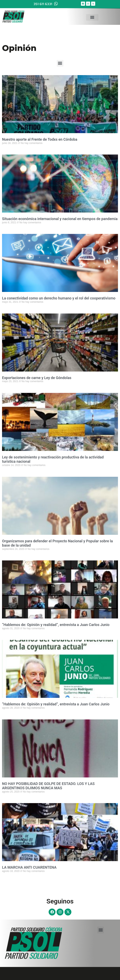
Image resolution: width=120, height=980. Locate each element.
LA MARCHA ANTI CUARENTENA (29, 867)
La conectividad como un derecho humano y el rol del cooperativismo (59, 298)
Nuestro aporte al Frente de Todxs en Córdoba (40, 139)
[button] (92, 16)
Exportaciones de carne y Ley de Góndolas (37, 378)
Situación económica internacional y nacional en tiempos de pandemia (60, 219)
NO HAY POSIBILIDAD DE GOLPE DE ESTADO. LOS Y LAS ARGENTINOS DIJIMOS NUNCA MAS (48, 786)
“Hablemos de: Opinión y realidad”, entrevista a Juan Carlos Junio (56, 625)
